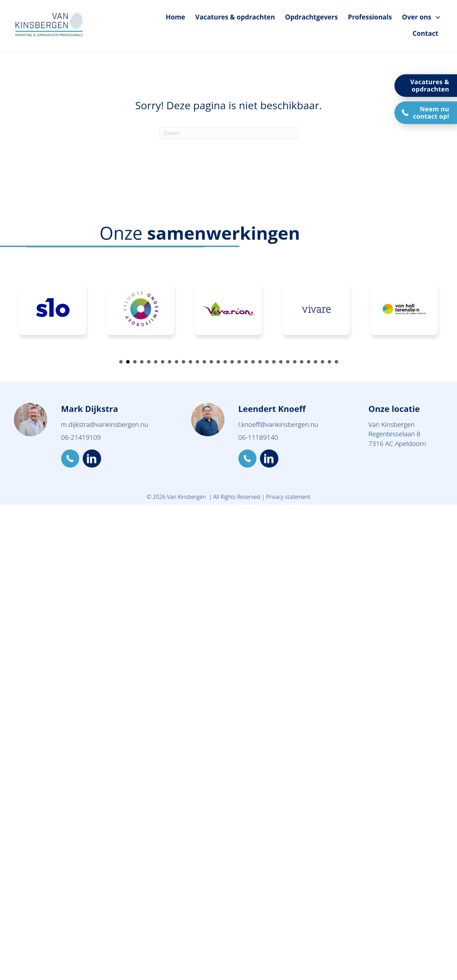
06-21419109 (81, 437)
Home (176, 17)
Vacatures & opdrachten (235, 17)
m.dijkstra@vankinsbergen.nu (105, 424)
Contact (425, 33)
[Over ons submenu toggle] (438, 17)
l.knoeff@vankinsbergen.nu (278, 424)
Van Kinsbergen (391, 424)
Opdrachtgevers (311, 17)
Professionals (370, 17)
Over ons (417, 17)
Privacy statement (288, 497)
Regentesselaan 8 (394, 434)
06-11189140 (258, 437)
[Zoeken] (229, 133)
